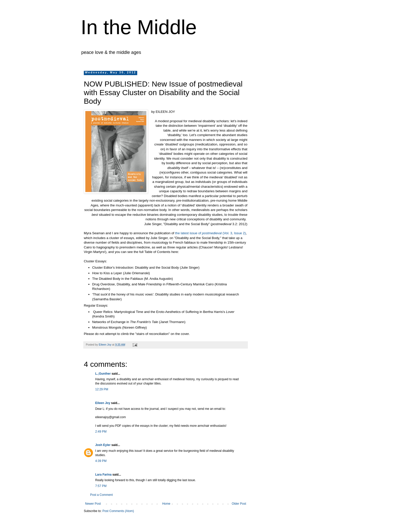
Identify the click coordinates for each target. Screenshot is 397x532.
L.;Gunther (103, 374)
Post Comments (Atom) (118, 511)
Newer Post (93, 504)
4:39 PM (101, 461)
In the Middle (139, 27)
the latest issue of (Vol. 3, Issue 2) (211, 233)
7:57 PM (101, 486)
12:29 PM (102, 389)
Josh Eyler (103, 445)
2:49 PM (101, 432)
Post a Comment (101, 495)
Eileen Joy (103, 403)
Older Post (239, 504)
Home (166, 504)
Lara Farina (103, 475)
